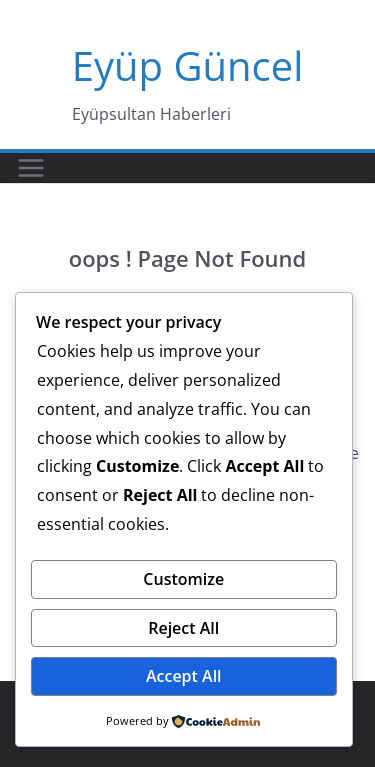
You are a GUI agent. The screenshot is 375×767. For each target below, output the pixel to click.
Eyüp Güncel (188, 65)
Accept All (184, 676)
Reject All (183, 628)
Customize (183, 579)
